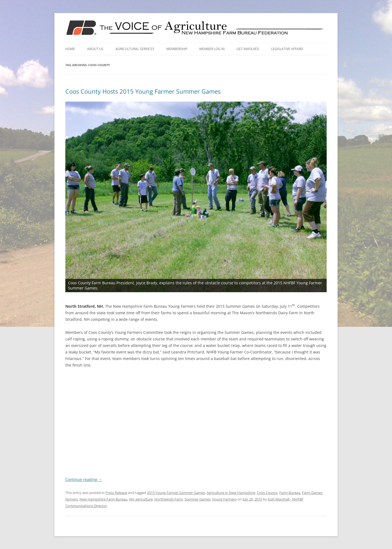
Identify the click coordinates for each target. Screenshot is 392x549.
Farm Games (312, 492)
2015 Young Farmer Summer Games (176, 492)
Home (70, 49)
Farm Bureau (290, 492)
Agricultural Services (135, 49)
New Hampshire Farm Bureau (103, 499)
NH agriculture (141, 499)
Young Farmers (224, 499)
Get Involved (248, 49)
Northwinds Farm (169, 499)
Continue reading (84, 479)
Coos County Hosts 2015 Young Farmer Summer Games (143, 91)
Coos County (267, 492)
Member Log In (212, 49)
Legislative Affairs (287, 49)
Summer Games (197, 499)
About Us (95, 49)
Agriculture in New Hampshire (231, 492)
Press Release (116, 492)
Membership (177, 49)
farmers (72, 499)
